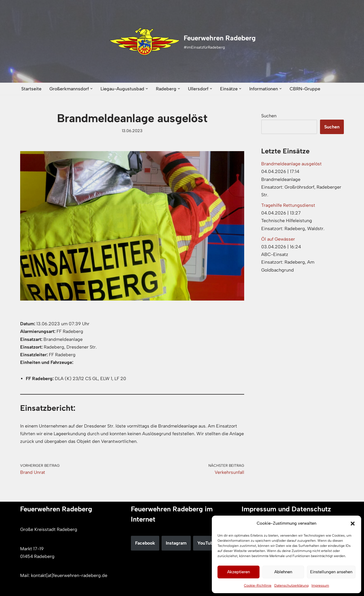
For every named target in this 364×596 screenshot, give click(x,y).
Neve (25, 589)
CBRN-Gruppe (305, 89)
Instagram (176, 543)
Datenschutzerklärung (291, 585)
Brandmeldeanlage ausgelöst (291, 164)
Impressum (320, 585)
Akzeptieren (239, 572)
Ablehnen (283, 572)
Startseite (31, 89)
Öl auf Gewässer (278, 239)
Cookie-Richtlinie (258, 585)
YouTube (206, 543)
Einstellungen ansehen (331, 572)
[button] (353, 524)
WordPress (79, 589)
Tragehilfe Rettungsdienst (288, 205)
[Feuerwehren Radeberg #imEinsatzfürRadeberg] (182, 41)
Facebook (145, 543)
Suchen (269, 116)
